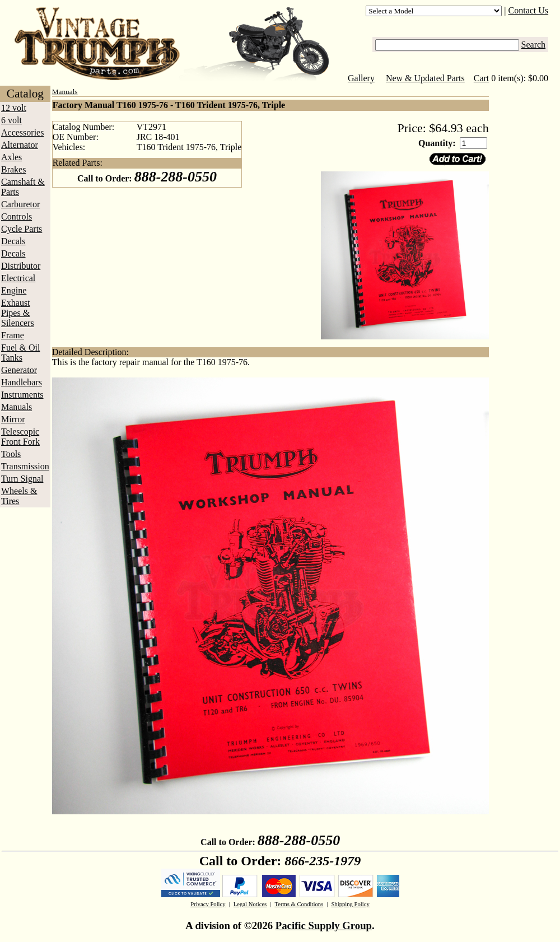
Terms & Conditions (299, 904)
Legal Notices (250, 904)
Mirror (13, 419)
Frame (13, 335)
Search (534, 45)
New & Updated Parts (425, 78)
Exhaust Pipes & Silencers (18, 313)
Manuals (17, 407)
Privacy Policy (208, 904)
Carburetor (20, 204)
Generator (19, 370)
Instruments (22, 395)
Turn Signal (22, 479)
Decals (13, 241)
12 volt (14, 108)
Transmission (25, 466)
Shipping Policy (350, 904)
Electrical (18, 278)
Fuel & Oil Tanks (20, 353)
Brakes (13, 169)
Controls (17, 216)
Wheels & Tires (19, 496)
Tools (11, 454)
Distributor (21, 266)
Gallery (361, 78)
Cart (482, 78)
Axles (11, 157)
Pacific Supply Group (324, 925)
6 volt (11, 120)
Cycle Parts (22, 229)
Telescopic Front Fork (20, 437)
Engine (14, 290)
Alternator (20, 145)
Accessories (22, 132)
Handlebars (22, 382)
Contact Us (529, 10)
